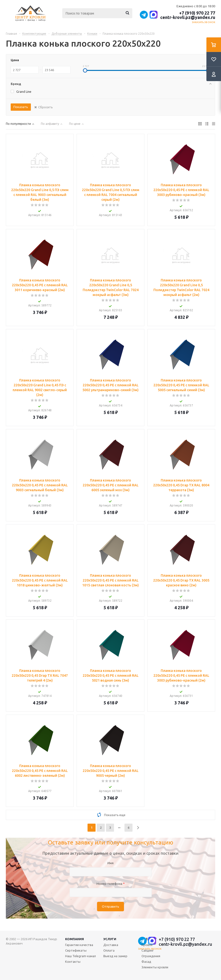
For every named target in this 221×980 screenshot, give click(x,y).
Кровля (147, 945)
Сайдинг (148, 950)
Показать (21, 107)
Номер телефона (111, 884)
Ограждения (151, 956)
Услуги (110, 939)
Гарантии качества (79, 945)
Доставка (111, 945)
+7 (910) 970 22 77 (197, 13)
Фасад (146, 962)
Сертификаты (76, 950)
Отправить (110, 907)
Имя (110, 863)
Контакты (73, 962)
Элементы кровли (155, 967)
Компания (75, 939)
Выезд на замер (115, 956)
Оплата (109, 950)
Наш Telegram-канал (80, 956)
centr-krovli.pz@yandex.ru (188, 17)
